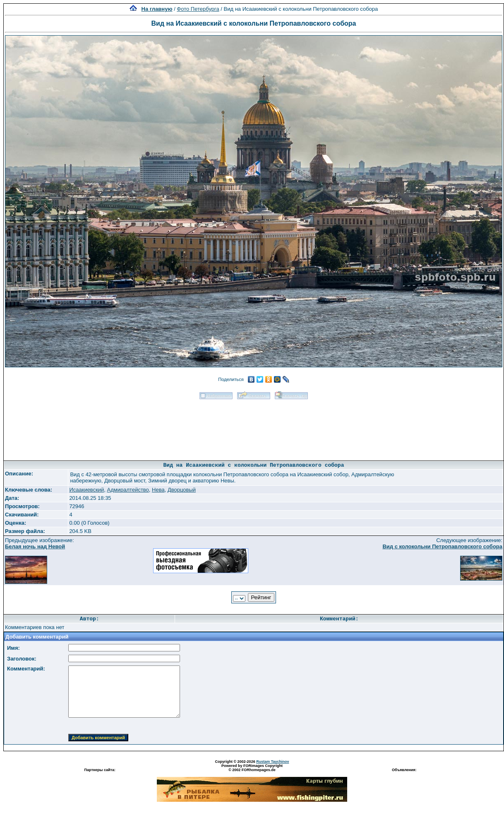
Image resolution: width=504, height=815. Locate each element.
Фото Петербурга (198, 9)
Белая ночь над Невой (35, 546)
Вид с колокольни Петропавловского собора (442, 546)
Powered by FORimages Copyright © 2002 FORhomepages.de (252, 768)
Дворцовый (182, 490)
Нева (158, 490)
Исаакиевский (86, 490)
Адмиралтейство (128, 490)
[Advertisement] (254, 427)
